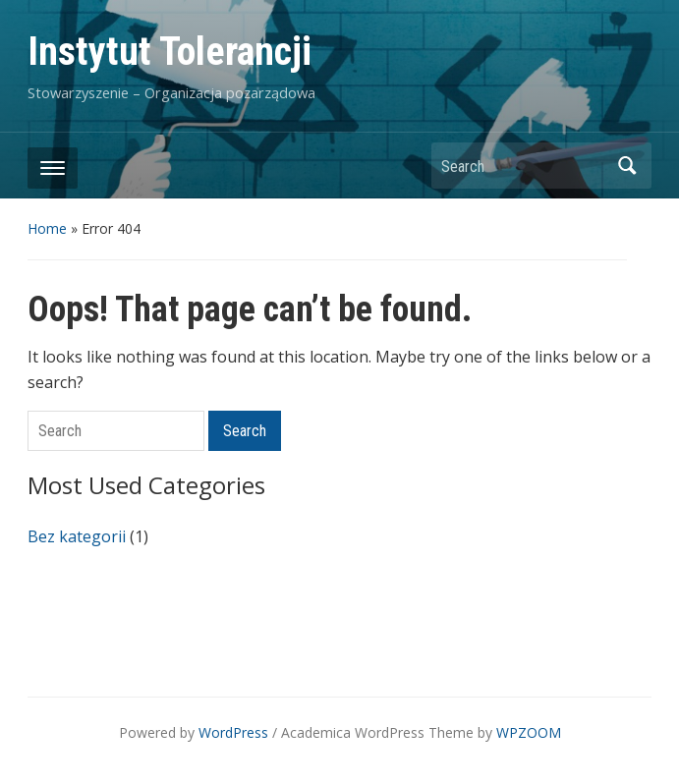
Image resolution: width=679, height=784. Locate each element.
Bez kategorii (77, 536)
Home (47, 228)
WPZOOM (529, 732)
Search (627, 166)
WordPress (233, 732)
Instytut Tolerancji (170, 52)
